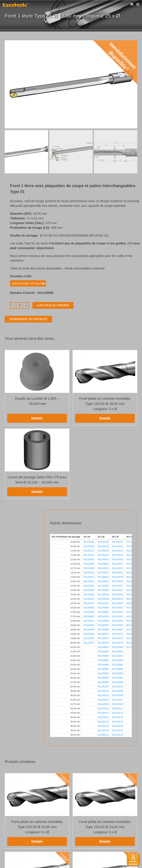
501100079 (117, 642)
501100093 (117, 668)
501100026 (103, 585)
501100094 (103, 673)
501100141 (117, 546)
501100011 (117, 568)
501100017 (89, 576)
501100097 (117, 677)
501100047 (117, 607)
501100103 (117, 690)
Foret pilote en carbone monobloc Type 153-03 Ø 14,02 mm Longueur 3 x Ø (105, 826)
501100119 (117, 725)
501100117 (117, 721)
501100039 (117, 598)
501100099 (117, 682)
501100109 (117, 703)
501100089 (117, 660)
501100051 (117, 611)
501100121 (117, 730)
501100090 (103, 664)
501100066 (103, 629)
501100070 (103, 633)
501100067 (117, 629)
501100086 (103, 655)
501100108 (103, 703)
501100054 (103, 616)
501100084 (103, 651)
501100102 (103, 690)
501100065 (89, 629)
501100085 (117, 651)
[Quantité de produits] (20, 305)
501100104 (103, 695)
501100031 (117, 589)
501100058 (103, 620)
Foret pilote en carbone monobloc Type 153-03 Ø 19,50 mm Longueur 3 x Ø (37, 826)
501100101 (117, 686)
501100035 (117, 594)
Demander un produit (28, 318)
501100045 (89, 607)
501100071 (117, 633)
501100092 (103, 668)
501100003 (117, 559)
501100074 (103, 638)
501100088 (103, 660)
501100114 (103, 717)
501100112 (103, 712)
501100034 (103, 594)
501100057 (89, 620)
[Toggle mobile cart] (132, 4)
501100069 (89, 633)
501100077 (89, 642)
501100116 (103, 721)
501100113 (117, 712)
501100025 (89, 585)
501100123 (117, 734)
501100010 (103, 568)
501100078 (103, 642)
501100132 (103, 554)
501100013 (89, 572)
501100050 (103, 611)
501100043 (117, 603)
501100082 (117, 646)
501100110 (103, 708)
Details (37, 418)
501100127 (89, 550)
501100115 (117, 717)
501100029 (89, 589)
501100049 (89, 611)
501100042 (103, 603)
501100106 (103, 699)
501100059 (117, 620)
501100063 (117, 625)
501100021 (89, 581)
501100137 (117, 541)
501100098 (103, 682)
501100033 (89, 594)
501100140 (103, 546)
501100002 (103, 559)
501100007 (117, 563)
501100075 (117, 638)
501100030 (103, 589)
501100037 (89, 598)
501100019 (117, 576)
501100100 (103, 686)
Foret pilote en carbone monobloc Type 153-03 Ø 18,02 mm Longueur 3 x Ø (105, 403)
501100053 (89, 616)
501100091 (117, 664)
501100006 (103, 563)
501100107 (117, 699)
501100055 (117, 616)
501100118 (103, 725)
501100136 (103, 541)
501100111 (117, 708)
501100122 (103, 734)
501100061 (89, 625)
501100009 (89, 568)
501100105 (117, 695)
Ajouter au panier (53, 305)
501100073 (89, 638)
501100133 (117, 554)
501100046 (103, 607)
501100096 (103, 677)
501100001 (89, 559)
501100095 (117, 673)
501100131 (89, 554)
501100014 (103, 572)
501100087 (117, 655)
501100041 (89, 603)
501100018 (103, 576)
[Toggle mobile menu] (138, 4)
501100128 (103, 550)
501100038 (103, 598)
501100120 (103, 730)
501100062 (103, 625)
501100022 (103, 581)
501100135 (89, 541)
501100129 (117, 550)
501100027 (117, 585)
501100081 (103, 646)
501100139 (89, 546)
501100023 (117, 581)
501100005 (89, 563)
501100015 (117, 572)
